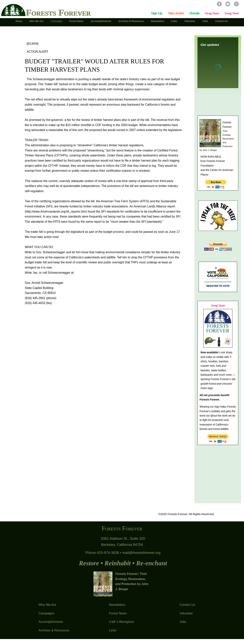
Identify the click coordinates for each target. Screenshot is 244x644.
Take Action (176, 13)
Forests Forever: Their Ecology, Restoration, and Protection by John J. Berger (132, 582)
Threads (236, 4)
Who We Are (47, 605)
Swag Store (212, 13)
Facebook (219, 4)
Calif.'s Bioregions (122, 622)
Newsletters (117, 605)
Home (19, 21)
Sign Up (157, 13)
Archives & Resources (54, 630)
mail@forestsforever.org (141, 553)
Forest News (118, 613)
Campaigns (46, 613)
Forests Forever (58, 13)
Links (113, 630)
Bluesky (228, 4)
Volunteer (186, 613)
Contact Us (187, 605)
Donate (195, 13)
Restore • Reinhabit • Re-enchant (123, 563)
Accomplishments (51, 622)
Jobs (183, 622)
